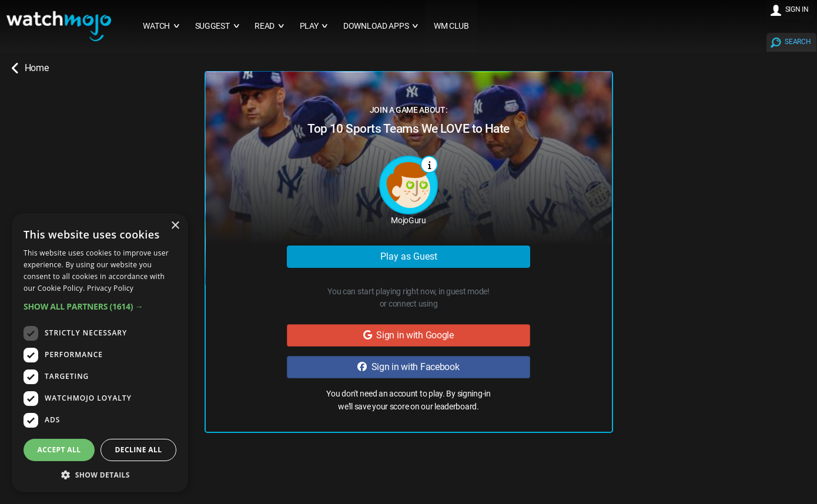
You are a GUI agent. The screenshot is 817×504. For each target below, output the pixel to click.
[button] (100, 306)
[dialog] (100, 353)
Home (30, 68)
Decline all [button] (139, 450)
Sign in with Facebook (408, 367)
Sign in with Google (408, 335)
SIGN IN (797, 9)
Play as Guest (409, 256)
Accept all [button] (59, 450)
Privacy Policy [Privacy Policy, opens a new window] (110, 288)
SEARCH (798, 42)
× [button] (175, 226)
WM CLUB (451, 26)
